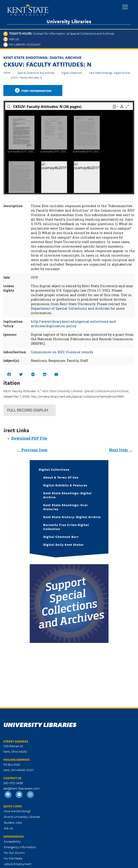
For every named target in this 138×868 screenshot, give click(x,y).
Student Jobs (13, 822)
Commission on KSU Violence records (62, 352)
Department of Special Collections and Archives (70, 308)
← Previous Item (32, 450)
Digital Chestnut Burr (61, 537)
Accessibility (12, 841)
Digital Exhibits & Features (65, 485)
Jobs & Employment (18, 864)
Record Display (28, 410)
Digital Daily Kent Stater (63, 544)
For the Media (13, 858)
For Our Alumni (14, 852)
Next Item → (121, 450)
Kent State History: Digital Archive (72, 517)
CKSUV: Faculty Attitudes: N (26, 77)
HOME (7, 73)
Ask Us (11, 39)
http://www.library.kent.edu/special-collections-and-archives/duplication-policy (74, 324)
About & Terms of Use (61, 477)
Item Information (33, 91)
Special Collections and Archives (36, 73)
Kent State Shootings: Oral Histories (65, 507)
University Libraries (69, 21)
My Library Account (22, 44)
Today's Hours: (59, 33)
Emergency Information (20, 847)
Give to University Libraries (22, 817)
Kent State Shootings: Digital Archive (110, 73)
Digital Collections (72, 73)
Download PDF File (29, 438)
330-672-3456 (13, 783)
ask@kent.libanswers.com (21, 788)
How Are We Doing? (17, 811)
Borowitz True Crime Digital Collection (66, 527)
